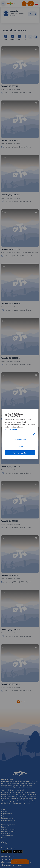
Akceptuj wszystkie (20, 453)
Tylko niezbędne (20, 440)
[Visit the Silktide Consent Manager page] (34, 434)
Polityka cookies (11, 429)
